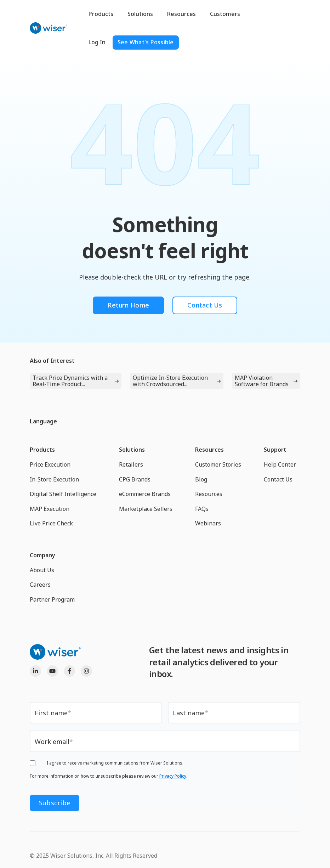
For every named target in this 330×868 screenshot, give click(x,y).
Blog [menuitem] (201, 479)
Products (101, 14)
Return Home (128, 305)
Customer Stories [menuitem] (218, 464)
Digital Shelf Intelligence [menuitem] (63, 494)
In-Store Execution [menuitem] (54, 479)
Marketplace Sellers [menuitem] (146, 509)
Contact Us (205, 305)
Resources (181, 14)
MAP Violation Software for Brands (262, 381)
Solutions (140, 14)
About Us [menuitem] (42, 570)
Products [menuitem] (42, 450)
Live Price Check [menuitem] (51, 523)
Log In (97, 42)
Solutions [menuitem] (132, 450)
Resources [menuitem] (209, 450)
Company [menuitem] (42, 555)
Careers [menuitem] (40, 585)
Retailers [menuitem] (131, 464)
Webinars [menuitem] (208, 523)
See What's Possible (146, 42)
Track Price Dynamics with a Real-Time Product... (70, 381)
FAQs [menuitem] (202, 509)
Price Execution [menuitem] (50, 464)
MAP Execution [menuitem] (50, 509)
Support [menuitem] (275, 450)
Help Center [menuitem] (280, 464)
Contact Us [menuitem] (278, 479)
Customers (225, 14)
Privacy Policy (173, 776)
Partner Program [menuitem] (52, 599)
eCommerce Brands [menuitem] (145, 494)
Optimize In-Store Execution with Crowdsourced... (170, 381)
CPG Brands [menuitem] (135, 479)
